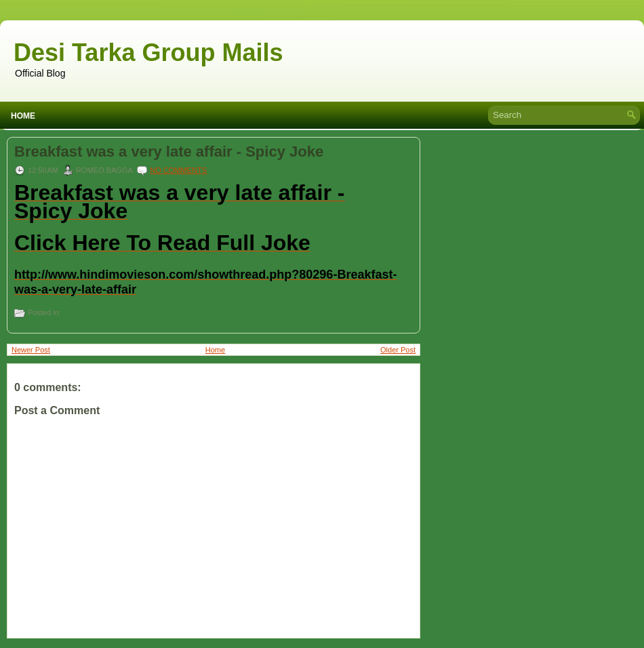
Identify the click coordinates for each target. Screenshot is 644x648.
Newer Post (31, 350)
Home (23, 116)
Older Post (398, 350)
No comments (178, 170)
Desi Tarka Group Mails (148, 53)
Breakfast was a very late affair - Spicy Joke (169, 152)
